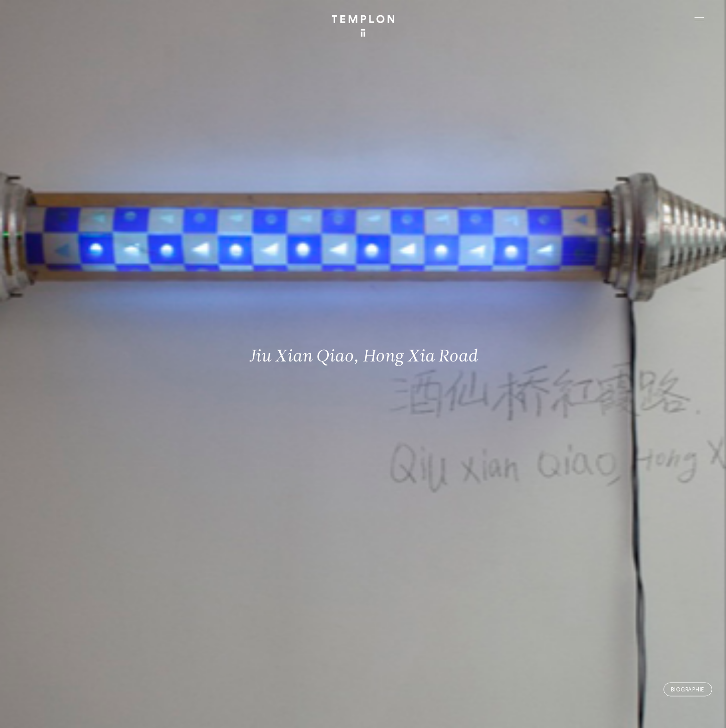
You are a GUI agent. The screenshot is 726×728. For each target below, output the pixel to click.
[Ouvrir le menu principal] (699, 19)
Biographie (688, 689)
